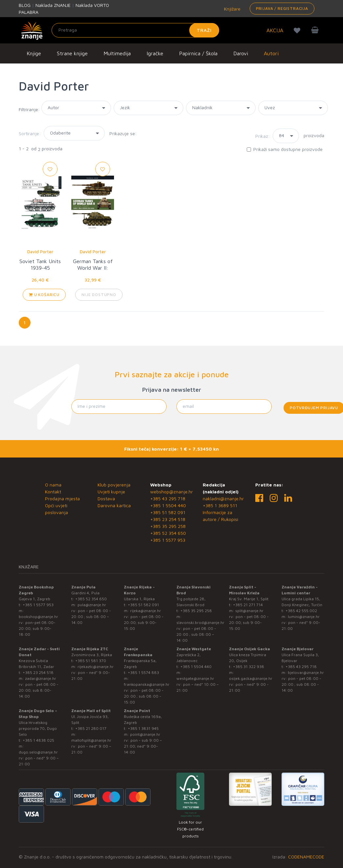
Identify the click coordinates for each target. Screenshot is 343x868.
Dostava (106, 498)
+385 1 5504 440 (168, 505)
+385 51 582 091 (168, 512)
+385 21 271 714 (248, 605)
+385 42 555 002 (301, 611)
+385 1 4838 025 (38, 740)
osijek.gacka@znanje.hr (251, 678)
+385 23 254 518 (168, 519)
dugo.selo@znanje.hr (38, 752)
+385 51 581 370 (91, 661)
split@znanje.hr (249, 611)
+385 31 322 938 (249, 667)
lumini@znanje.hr (304, 617)
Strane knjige (72, 53)
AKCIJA (275, 30)
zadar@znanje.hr (41, 678)
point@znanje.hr (145, 734)
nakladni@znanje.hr (223, 498)
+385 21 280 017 (91, 728)
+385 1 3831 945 (143, 728)
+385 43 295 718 (168, 498)
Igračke (155, 53)
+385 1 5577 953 (168, 540)
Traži (204, 30)
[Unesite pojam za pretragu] (135, 30)
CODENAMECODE (306, 857)
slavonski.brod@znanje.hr (200, 622)
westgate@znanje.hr (195, 678)
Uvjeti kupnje (111, 492)
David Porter (40, 252)
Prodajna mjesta (62, 498)
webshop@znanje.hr (171, 492)
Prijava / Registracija (282, 8)
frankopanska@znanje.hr (147, 684)
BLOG (25, 5)
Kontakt (53, 492)
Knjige (34, 53)
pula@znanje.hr (92, 605)
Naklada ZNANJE (53, 5)
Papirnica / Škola (198, 53)
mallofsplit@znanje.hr (91, 740)
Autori (271, 53)
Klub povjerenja (114, 485)
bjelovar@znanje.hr (306, 672)
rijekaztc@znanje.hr (96, 667)
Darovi (241, 53)
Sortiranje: (30, 133)
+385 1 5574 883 (143, 672)
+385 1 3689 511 (220, 505)
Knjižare (232, 9)
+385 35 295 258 (168, 526)
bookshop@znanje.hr (38, 617)
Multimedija (117, 53)
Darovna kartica (114, 505)
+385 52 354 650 (168, 533)
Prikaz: (263, 136)
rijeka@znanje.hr (146, 611)
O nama (53, 485)
